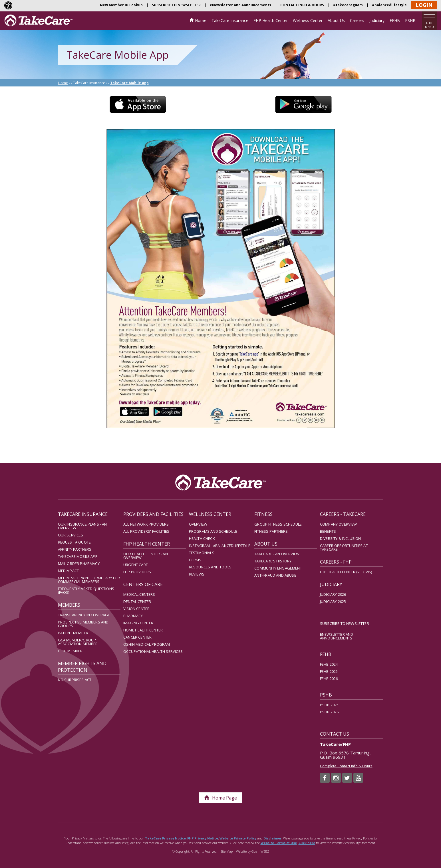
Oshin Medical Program (147, 644)
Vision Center (136, 609)
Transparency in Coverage (84, 615)
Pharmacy (133, 616)
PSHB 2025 (329, 705)
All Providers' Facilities (146, 531)
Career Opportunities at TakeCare (344, 547)
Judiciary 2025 (333, 601)
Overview (198, 524)
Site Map (227, 851)
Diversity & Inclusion (341, 538)
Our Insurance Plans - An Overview (82, 526)
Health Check (202, 538)
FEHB (395, 20)
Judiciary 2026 (333, 594)
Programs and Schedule (213, 531)
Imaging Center (138, 623)
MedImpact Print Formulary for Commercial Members (89, 580)
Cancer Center (137, 637)
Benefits (328, 531)
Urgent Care (136, 565)
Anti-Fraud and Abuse (275, 575)
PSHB (410, 20)
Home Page (221, 798)
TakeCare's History (273, 561)
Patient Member (73, 633)
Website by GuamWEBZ (253, 851)
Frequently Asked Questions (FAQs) (86, 591)
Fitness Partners (271, 531)
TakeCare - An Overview (277, 554)
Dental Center (137, 601)
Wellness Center (308, 20)
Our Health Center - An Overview (146, 556)
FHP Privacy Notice (203, 838)
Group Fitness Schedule (278, 524)
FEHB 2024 (329, 664)
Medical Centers (139, 594)
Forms (195, 560)
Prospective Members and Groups (83, 624)
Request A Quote (74, 542)
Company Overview (339, 524)
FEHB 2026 (329, 679)
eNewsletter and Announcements (240, 5)
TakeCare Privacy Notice (165, 838)
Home (201, 20)
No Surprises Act (75, 680)
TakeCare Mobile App (78, 556)
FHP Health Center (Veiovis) (346, 572)
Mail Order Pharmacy (79, 564)
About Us (336, 20)
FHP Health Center (271, 20)
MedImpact (69, 571)
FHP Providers (137, 572)
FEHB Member (70, 651)
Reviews (197, 574)
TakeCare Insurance (230, 20)
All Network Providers (146, 524)
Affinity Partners (75, 549)
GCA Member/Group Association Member (78, 642)
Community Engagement (278, 568)
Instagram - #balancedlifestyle (220, 546)
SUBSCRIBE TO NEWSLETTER (176, 5)
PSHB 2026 (329, 712)
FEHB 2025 (329, 671)
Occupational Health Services (153, 651)
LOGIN (424, 5)
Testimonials (202, 553)
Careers (357, 20)
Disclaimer (272, 838)
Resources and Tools (210, 567)
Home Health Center (143, 630)
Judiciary (377, 20)
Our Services (71, 535)
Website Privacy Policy (238, 838)
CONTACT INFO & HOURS (302, 5)
